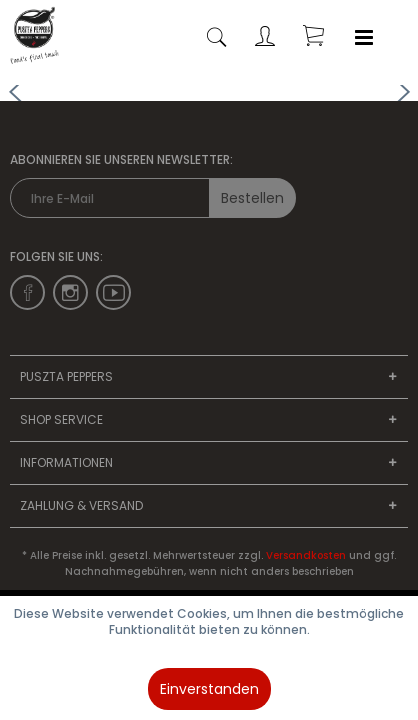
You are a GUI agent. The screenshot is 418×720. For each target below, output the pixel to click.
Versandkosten (306, 555)
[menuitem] (364, 38)
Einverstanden (209, 689)
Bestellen (252, 198)
